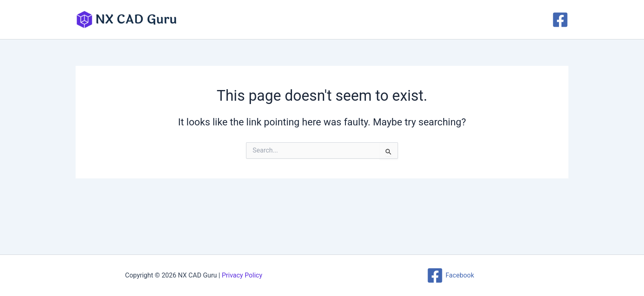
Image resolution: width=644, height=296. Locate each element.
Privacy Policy (242, 275)
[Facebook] (560, 20)
